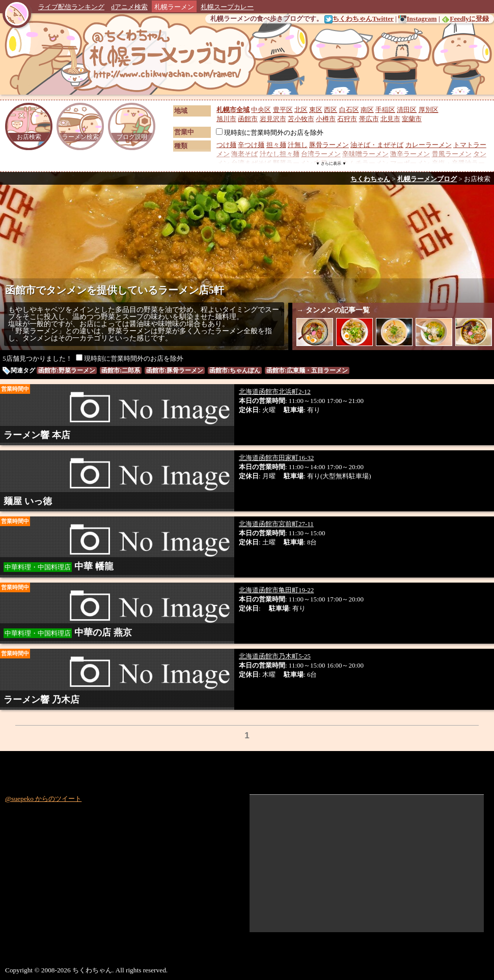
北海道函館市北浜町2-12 (275, 392)
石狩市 (347, 119)
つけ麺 (226, 145)
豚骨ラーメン (329, 145)
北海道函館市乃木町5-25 (275, 656)
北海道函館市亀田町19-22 (276, 590)
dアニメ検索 (129, 7)
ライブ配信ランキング (71, 7)
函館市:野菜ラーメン (67, 370)
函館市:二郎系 (121, 370)
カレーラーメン (429, 145)
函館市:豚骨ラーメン (175, 370)
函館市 (248, 119)
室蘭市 (412, 119)
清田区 (407, 110)
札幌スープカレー (227, 7)
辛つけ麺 (251, 145)
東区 (316, 110)
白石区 (349, 110)
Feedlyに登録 (465, 19)
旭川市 (226, 119)
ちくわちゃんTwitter (359, 19)
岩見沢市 (273, 119)
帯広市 (369, 119)
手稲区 (385, 110)
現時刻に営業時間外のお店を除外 (270, 133)
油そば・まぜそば (377, 145)
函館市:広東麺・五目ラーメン (307, 370)
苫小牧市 (301, 119)
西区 (331, 110)
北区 (301, 110)
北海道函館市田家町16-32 (276, 458)
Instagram (417, 19)
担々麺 (276, 145)
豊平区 (283, 110)
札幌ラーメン (174, 7)
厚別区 (429, 110)
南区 (367, 110)
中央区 (261, 110)
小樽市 (326, 119)
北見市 (390, 119)
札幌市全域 (233, 110)
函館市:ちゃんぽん (235, 370)
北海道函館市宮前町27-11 (276, 524)
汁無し (298, 145)
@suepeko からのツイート (43, 799)
